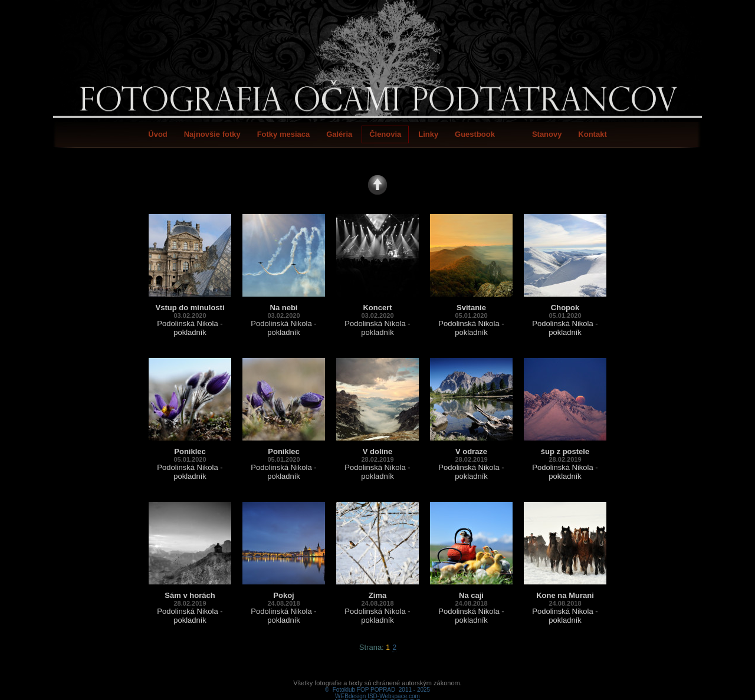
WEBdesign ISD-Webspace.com (377, 683)
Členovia (385, 134)
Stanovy (547, 134)
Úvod (158, 134)
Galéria (339, 134)
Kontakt (592, 134)
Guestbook (475, 134)
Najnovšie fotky (212, 134)
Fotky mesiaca (284, 134)
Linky (428, 134)
